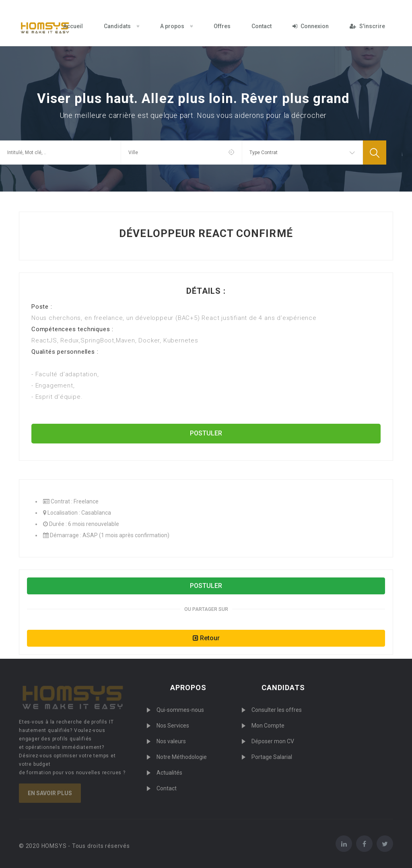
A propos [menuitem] (176, 26)
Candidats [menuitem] (122, 26)
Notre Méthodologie (182, 757)
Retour (206, 638)
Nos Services (173, 726)
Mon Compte (268, 726)
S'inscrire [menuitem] (367, 26)
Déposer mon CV (273, 741)
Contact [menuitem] (262, 26)
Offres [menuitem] (222, 26)
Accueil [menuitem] (73, 26)
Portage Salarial (272, 757)
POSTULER (206, 433)
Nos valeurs (171, 741)
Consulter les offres (277, 710)
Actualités (169, 773)
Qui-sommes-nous (180, 710)
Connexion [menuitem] (311, 26)
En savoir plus (50, 793)
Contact (167, 788)
